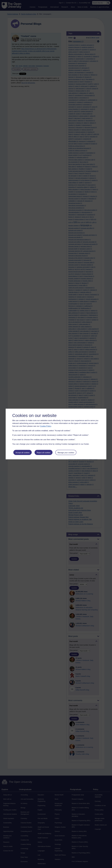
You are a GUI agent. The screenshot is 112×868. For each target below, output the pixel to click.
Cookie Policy (45, 426)
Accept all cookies (23, 453)
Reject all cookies (44, 453)
